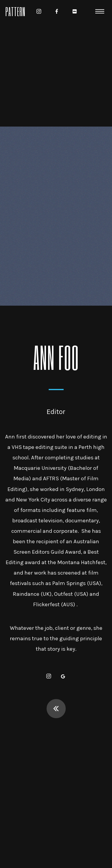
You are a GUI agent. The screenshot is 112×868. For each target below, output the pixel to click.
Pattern (15, 11)
